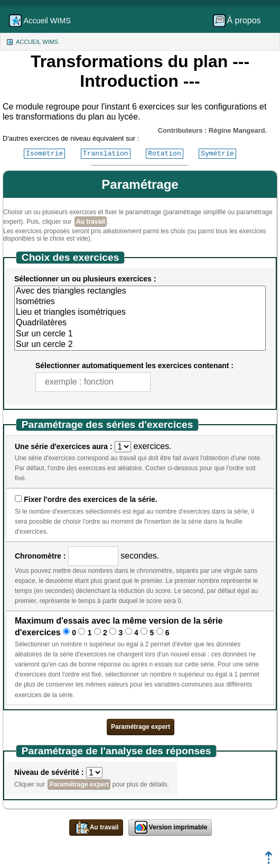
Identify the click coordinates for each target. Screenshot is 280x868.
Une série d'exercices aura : (64, 446)
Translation (106, 153)
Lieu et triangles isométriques (140, 313)
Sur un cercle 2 (140, 345)
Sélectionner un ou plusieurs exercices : (85, 279)
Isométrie (44, 153)
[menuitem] (240, 21)
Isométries (140, 302)
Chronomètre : (40, 556)
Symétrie (217, 153)
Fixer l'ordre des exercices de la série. (90, 499)
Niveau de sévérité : (49, 772)
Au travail (91, 222)
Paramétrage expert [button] (141, 727)
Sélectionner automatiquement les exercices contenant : (134, 366)
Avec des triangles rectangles (140, 291)
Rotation (164, 153)
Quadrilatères (140, 323)
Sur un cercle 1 (140, 334)
